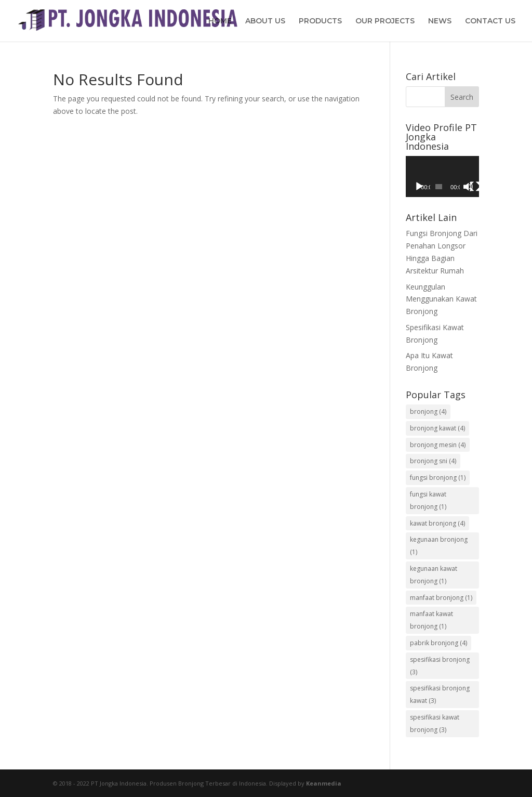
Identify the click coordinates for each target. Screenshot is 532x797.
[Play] (419, 187)
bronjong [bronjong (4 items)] (428, 411)
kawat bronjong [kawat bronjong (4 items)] (437, 523)
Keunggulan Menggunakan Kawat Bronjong (441, 299)
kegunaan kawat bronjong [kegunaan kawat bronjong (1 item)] (434, 575)
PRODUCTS (320, 21)
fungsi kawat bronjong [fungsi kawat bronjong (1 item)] (428, 500)
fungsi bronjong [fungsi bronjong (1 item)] (438, 478)
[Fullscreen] (475, 187)
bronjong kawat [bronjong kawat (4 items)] (437, 428)
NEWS (440, 21)
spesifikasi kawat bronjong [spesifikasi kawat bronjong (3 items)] (435, 723)
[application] (442, 177)
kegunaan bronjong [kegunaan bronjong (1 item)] (439, 546)
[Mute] (468, 187)
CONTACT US (490, 21)
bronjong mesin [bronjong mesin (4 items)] (438, 445)
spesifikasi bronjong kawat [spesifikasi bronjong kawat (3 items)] (440, 694)
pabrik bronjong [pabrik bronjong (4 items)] (438, 643)
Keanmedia (324, 783)
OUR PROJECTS (385, 21)
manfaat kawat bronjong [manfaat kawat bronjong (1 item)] (431, 620)
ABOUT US (265, 21)
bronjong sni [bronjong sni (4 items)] (433, 461)
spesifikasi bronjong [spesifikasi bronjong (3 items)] (440, 666)
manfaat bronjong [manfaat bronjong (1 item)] (441, 598)
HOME (220, 21)
